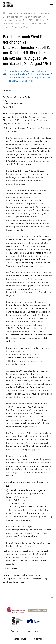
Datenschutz (20, 639)
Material (11, 13)
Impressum (32, 631)
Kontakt (15, 631)
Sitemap (38, 639)
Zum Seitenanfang (52, 597)
